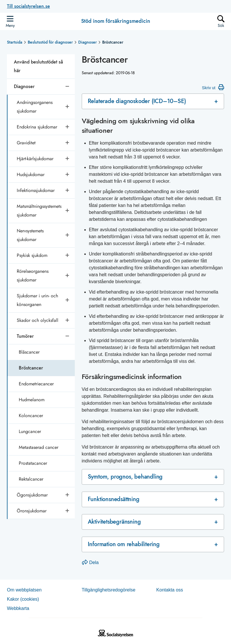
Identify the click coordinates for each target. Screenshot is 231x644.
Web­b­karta (18, 608)
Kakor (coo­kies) (23, 599)
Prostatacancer (33, 463)
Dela (90, 562)
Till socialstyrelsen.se (28, 6)
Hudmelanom (32, 400)
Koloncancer (31, 416)
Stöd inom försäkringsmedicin (116, 21)
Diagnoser (87, 42)
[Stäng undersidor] (68, 87)
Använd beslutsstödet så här (38, 66)
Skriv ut (213, 87)
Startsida (15, 42)
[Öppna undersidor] (68, 107)
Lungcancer (30, 431)
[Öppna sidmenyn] (10, 21)
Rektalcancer (31, 479)
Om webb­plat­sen (24, 590)
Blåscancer (29, 352)
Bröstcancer (31, 368)
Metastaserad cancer (39, 447)
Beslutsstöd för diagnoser (50, 42)
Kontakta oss (170, 590)
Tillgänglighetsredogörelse (109, 590)
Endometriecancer (36, 384)
